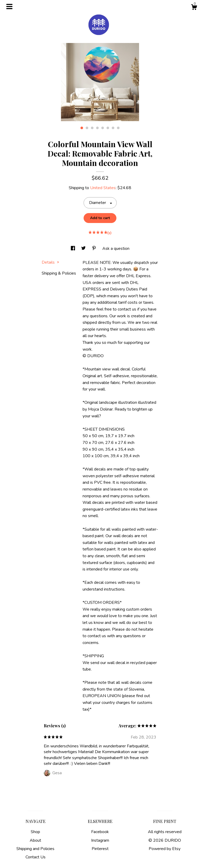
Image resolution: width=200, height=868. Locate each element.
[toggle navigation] (9, 7)
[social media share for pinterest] (95, 249)
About (35, 840)
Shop (35, 832)
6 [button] (108, 128)
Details (50, 262)
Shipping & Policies (59, 273)
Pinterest (100, 849)
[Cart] (194, 8)
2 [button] (87, 128)
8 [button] (118, 128)
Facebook (100, 832)
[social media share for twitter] (84, 249)
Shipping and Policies (35, 849)
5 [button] (103, 128)
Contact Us (36, 857)
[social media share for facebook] (73, 249)
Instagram (100, 840)
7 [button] (113, 128)
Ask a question (116, 249)
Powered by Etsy (165, 849)
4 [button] (97, 128)
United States (103, 188)
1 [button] (82, 128)
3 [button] (92, 128)
